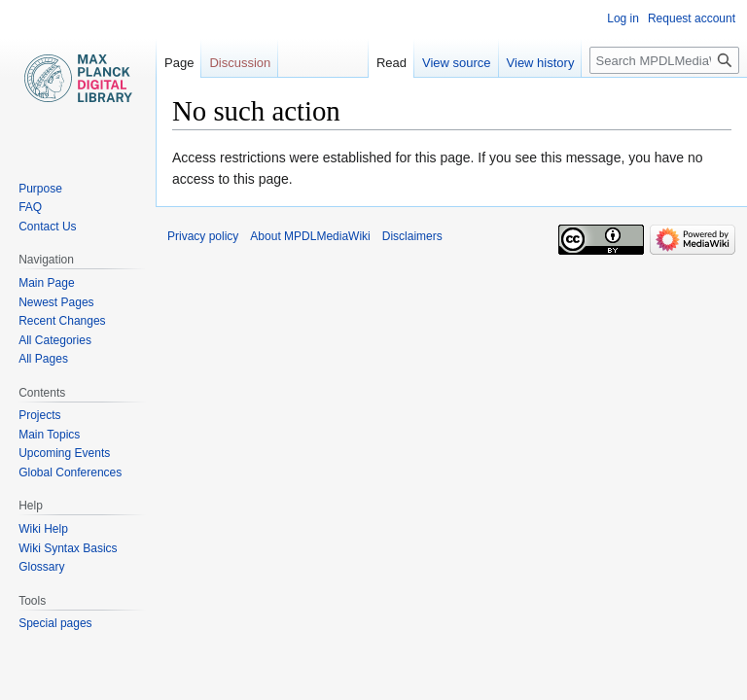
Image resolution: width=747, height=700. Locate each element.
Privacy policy (203, 236)
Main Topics (49, 435)
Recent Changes (62, 321)
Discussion (240, 63)
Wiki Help (43, 529)
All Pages (43, 359)
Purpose (40, 189)
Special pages (55, 623)
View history (541, 63)
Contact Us (47, 227)
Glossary (41, 567)
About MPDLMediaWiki (310, 236)
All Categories (55, 340)
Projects (39, 415)
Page (179, 63)
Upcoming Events (64, 453)
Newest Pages (56, 302)
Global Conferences (70, 472)
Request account (692, 18)
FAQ (30, 207)
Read (391, 63)
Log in (623, 18)
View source (457, 63)
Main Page (46, 283)
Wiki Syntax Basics (68, 548)
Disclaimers (412, 236)
